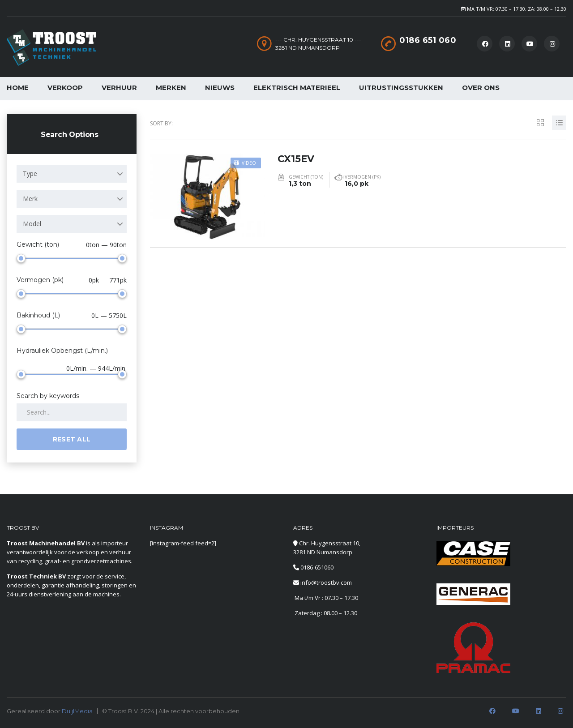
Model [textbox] (32, 224)
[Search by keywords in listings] (72, 412)
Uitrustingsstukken (401, 88)
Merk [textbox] (30, 199)
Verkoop (65, 88)
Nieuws (220, 88)
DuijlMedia (77, 711)
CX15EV (297, 157)
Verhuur (119, 88)
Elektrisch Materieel (297, 88)
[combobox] (72, 174)
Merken (171, 88)
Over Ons (481, 88)
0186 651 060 (428, 40)
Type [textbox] (30, 173)
